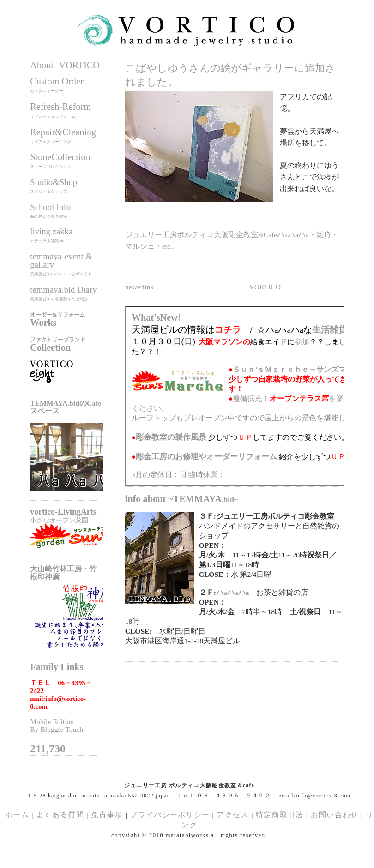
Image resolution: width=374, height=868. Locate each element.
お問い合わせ (335, 815)
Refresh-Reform (60, 107)
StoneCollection (60, 157)
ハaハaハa (232, 592)
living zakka (51, 231)
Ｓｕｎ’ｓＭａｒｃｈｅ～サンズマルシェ (300, 369)
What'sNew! (156, 317)
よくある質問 (60, 815)
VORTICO (265, 287)
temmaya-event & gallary (61, 260)
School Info (50, 207)
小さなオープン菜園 (59, 520)
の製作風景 (171, 437)
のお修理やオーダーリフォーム (206, 457)
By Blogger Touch (57, 729)
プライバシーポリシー (170, 815)
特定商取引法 (281, 815)
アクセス (232, 815)
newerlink (139, 287)
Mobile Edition (52, 721)
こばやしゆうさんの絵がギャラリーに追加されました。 (230, 75)
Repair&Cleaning (63, 132)
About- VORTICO (65, 65)
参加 (302, 342)
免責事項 (107, 815)
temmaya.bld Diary (63, 290)
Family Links (57, 667)
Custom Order (57, 81)
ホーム (17, 815)
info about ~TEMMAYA (182, 499)
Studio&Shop (54, 182)
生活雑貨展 (334, 330)
